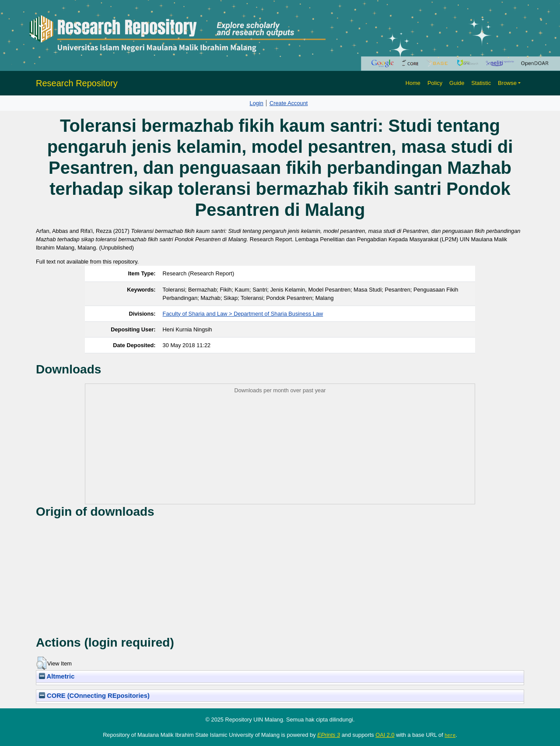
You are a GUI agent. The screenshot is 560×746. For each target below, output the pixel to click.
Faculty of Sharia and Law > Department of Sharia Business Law (243, 314)
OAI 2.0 (385, 735)
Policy (435, 83)
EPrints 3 (329, 735)
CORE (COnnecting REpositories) (94, 696)
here (450, 735)
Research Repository (77, 83)
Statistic (481, 83)
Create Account (289, 103)
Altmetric (57, 676)
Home (413, 83)
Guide (457, 83)
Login (257, 103)
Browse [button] (507, 83)
